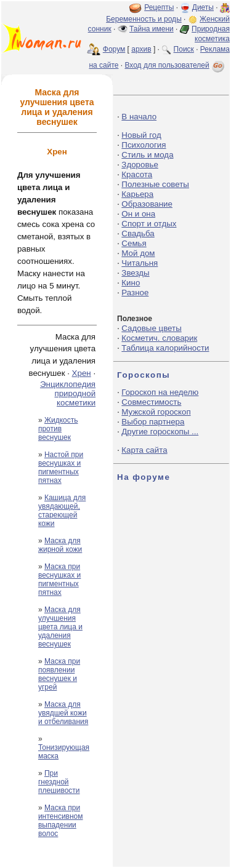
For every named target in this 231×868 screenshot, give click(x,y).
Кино (131, 283)
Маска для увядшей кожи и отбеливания (63, 713)
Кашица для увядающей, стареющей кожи (62, 511)
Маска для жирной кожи (60, 545)
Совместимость (151, 402)
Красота (137, 174)
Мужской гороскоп (156, 412)
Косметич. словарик (159, 338)
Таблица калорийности (165, 348)
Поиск (184, 49)
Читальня (140, 263)
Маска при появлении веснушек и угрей (59, 674)
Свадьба (138, 233)
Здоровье (140, 165)
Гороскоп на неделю (160, 392)
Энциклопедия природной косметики (68, 393)
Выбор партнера (153, 422)
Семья (134, 243)
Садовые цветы (151, 328)
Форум (114, 49)
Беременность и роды (144, 19)
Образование (147, 204)
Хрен (82, 373)
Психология (144, 145)
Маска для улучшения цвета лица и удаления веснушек (60, 627)
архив (141, 49)
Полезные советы (155, 184)
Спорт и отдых (149, 224)
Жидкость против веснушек (58, 429)
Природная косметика (211, 34)
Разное (135, 293)
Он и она (138, 214)
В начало (139, 117)
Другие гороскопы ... (160, 432)
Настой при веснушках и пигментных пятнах (61, 468)
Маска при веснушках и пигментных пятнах (59, 579)
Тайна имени (152, 29)
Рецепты (159, 7)
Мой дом (138, 253)
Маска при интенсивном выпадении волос (61, 821)
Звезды (135, 273)
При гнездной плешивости (59, 782)
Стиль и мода (147, 155)
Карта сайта (144, 450)
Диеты (203, 7)
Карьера (137, 194)
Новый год (141, 135)
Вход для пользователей (176, 65)
